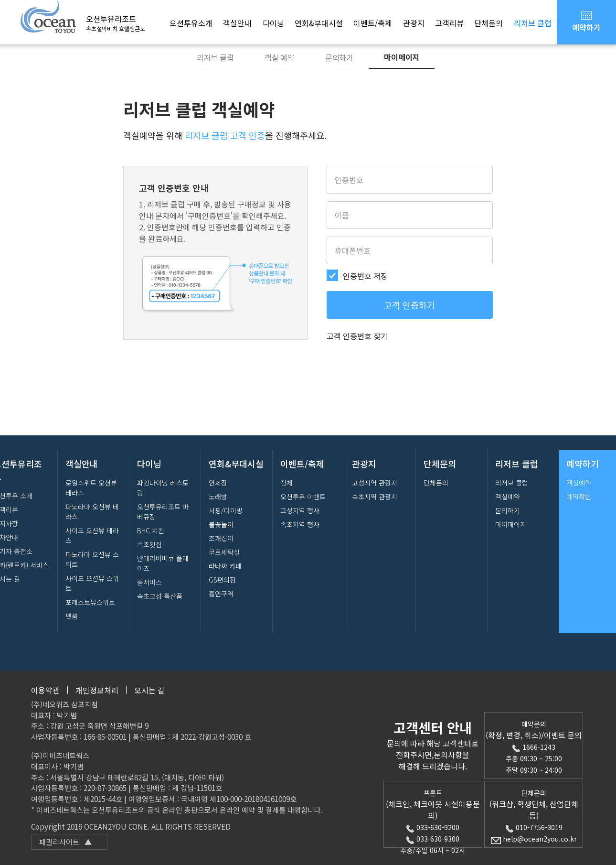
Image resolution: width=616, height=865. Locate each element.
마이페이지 (402, 57)
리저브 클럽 (533, 23)
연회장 (218, 483)
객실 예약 (280, 57)
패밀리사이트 (65, 842)
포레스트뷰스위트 (90, 602)
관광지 (414, 23)
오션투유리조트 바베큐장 (163, 512)
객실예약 (508, 497)
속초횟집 (149, 544)
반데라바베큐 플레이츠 (163, 563)
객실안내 (237, 23)
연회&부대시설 (319, 23)
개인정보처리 (97, 690)
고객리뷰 (449, 23)
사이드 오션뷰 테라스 (92, 535)
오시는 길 (149, 690)
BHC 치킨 (151, 530)
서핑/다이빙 (226, 510)
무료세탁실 (224, 552)
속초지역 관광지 (375, 497)
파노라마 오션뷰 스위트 (92, 559)
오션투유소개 (191, 23)
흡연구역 (221, 594)
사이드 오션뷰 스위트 (92, 583)
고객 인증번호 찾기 (357, 336)
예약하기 (586, 21)
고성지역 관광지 (375, 483)
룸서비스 (149, 582)
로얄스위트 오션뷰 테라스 (91, 488)
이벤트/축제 (373, 23)
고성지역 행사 (300, 510)
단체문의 (489, 23)
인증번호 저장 (365, 276)
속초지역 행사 (300, 524)
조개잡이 (221, 538)
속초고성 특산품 (160, 596)
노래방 (218, 497)
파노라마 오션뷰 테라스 (92, 512)
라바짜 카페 (225, 566)
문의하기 (339, 57)
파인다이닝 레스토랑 (163, 488)
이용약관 (45, 690)
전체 (287, 483)
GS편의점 (222, 580)
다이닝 (273, 23)
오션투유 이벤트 (303, 497)
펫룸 (72, 616)
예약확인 (579, 497)
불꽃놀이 (221, 524)
